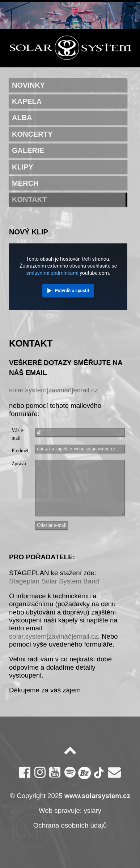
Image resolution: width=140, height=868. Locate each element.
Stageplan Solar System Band (54, 581)
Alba (22, 118)
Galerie (28, 150)
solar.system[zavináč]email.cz (54, 390)
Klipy (23, 167)
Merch (25, 183)
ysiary (92, 810)
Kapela (27, 101)
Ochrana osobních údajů (70, 825)
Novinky (28, 85)
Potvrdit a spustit (72, 291)
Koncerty (32, 134)
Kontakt (29, 199)
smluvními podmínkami (52, 273)
